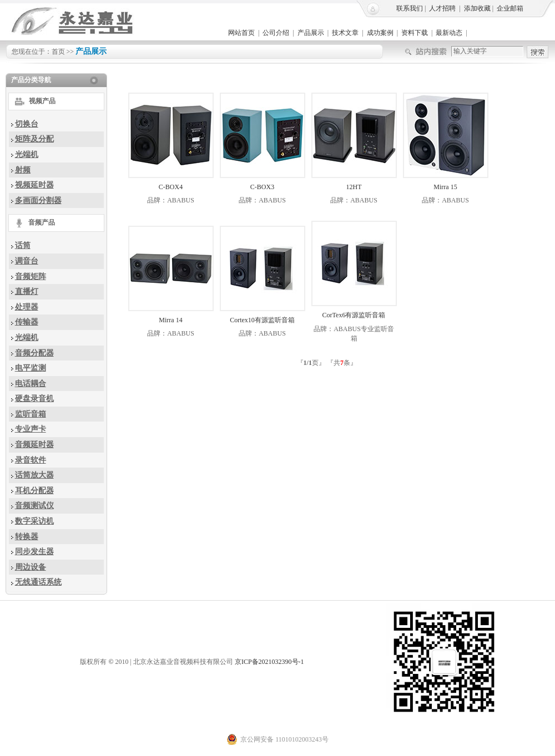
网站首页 (241, 33)
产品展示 (311, 33)
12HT (354, 187)
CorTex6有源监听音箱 (354, 315)
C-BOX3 (262, 187)
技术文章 (345, 33)
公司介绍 (276, 33)
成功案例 (380, 33)
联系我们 (410, 8)
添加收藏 (477, 8)
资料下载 (415, 33)
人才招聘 (442, 8)
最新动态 (449, 33)
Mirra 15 (445, 187)
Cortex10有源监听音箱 (262, 320)
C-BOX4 (171, 187)
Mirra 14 (170, 320)
